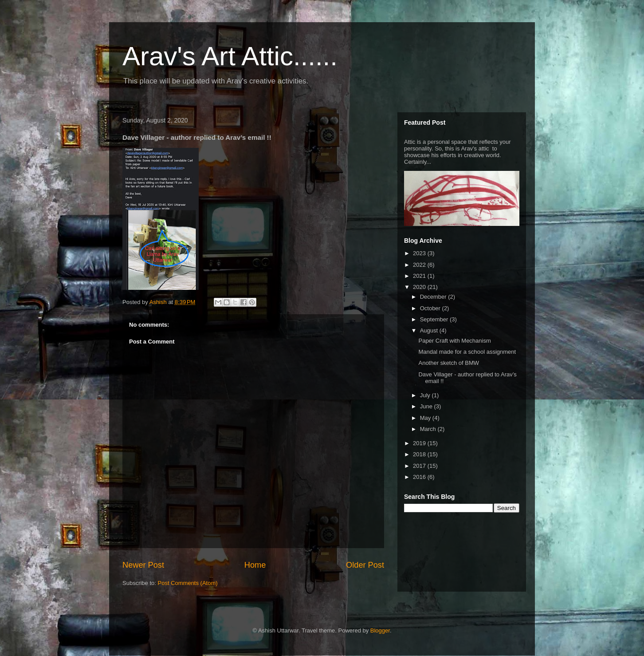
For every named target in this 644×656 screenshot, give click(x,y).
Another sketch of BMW (449, 363)
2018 (420, 454)
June (427, 406)
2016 (420, 477)
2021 (420, 276)
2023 (420, 253)
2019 (420, 443)
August (430, 330)
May (426, 418)
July (426, 395)
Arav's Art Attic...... (230, 56)
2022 (420, 265)
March (429, 429)
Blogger (380, 630)
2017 (420, 466)
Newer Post (143, 565)
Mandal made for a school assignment (467, 352)
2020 (420, 287)
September (435, 319)
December (434, 297)
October (431, 308)
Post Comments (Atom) (188, 583)
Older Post (365, 565)
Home (255, 565)
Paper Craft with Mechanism (454, 341)
